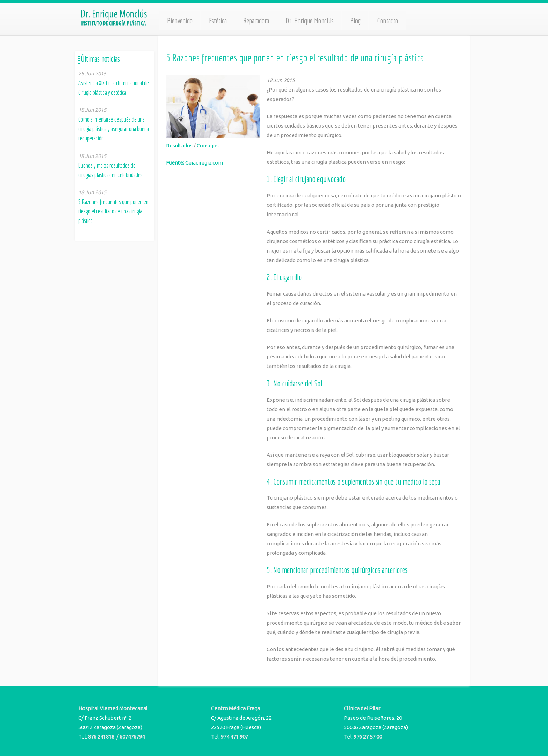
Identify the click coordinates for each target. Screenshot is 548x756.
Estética (218, 21)
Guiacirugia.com (204, 163)
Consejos (208, 146)
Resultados (179, 146)
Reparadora (256, 21)
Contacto (388, 21)
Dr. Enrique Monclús (310, 21)
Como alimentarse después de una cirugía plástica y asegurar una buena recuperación (114, 129)
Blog (355, 21)
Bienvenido (180, 21)
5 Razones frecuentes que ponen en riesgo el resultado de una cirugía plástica (113, 211)
